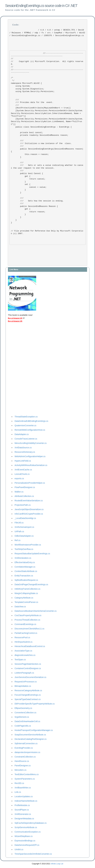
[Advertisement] (20, 370)
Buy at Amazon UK (15, 321)
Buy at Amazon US (15, 318)
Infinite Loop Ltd (57, 864)
